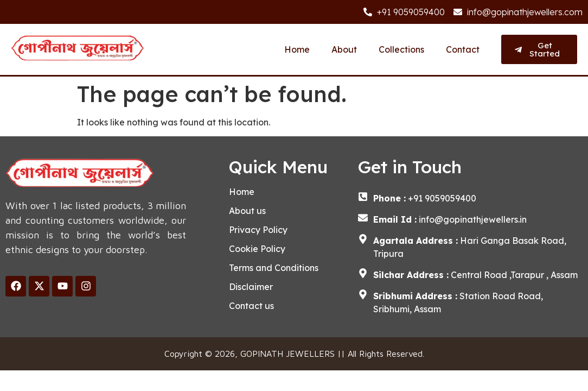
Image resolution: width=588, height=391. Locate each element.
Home (297, 49)
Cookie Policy (257, 249)
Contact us (251, 306)
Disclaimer (251, 287)
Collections (401, 49)
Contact (463, 49)
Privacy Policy (258, 230)
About (344, 49)
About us (247, 211)
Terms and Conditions (274, 268)
